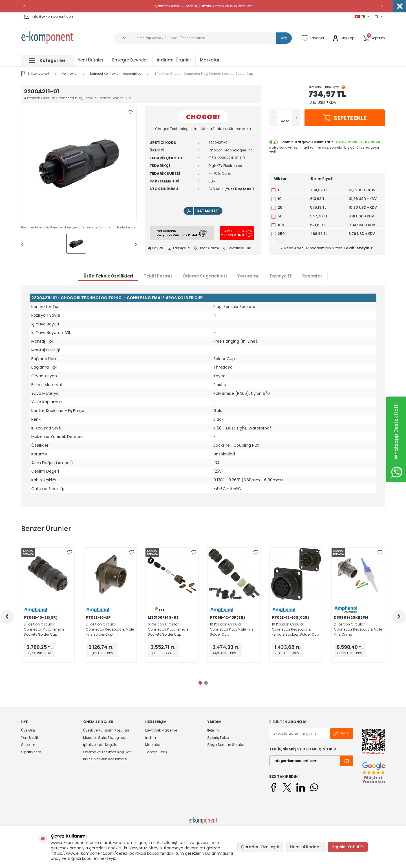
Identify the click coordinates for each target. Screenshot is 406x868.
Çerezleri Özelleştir (260, 847)
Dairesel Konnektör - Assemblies (116, 74)
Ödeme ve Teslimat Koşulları (107, 752)
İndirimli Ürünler (174, 60)
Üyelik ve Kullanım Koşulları (106, 730)
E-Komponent (35, 74)
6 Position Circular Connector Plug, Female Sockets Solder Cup (168, 629)
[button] (24, 6)
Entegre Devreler (130, 60)
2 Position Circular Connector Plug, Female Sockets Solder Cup (44, 629)
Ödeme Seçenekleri (205, 276)
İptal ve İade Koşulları (101, 745)
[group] (79, 164)
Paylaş (156, 248)
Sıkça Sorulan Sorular (226, 745)
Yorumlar (248, 276)
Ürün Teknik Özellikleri (108, 276)
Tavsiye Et (179, 248)
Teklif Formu (158, 276)
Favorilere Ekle (237, 248)
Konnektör (70, 74)
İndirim (151, 738)
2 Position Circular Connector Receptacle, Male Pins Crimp (358, 629)
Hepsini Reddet (305, 847)
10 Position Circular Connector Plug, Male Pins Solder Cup (232, 629)
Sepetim (28, 745)
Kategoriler (47, 60)
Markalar (210, 60)
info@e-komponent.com (49, 16)
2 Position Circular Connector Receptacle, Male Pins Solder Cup (110, 629)
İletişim (213, 730)
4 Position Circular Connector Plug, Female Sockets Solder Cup (203, 74)
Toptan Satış (156, 752)
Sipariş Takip (218, 738)
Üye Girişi (29, 730)
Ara (284, 38)
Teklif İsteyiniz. (359, 248)
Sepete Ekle (345, 118)
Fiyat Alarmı (206, 248)
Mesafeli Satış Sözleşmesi (105, 738)
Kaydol (342, 734)
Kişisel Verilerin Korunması (105, 759)
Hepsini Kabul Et (348, 847)
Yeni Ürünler (91, 60)
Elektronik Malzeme (161, 730)
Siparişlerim (31, 752)
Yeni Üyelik (30, 738)
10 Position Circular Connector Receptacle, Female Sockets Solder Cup (295, 629)
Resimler (312, 276)
